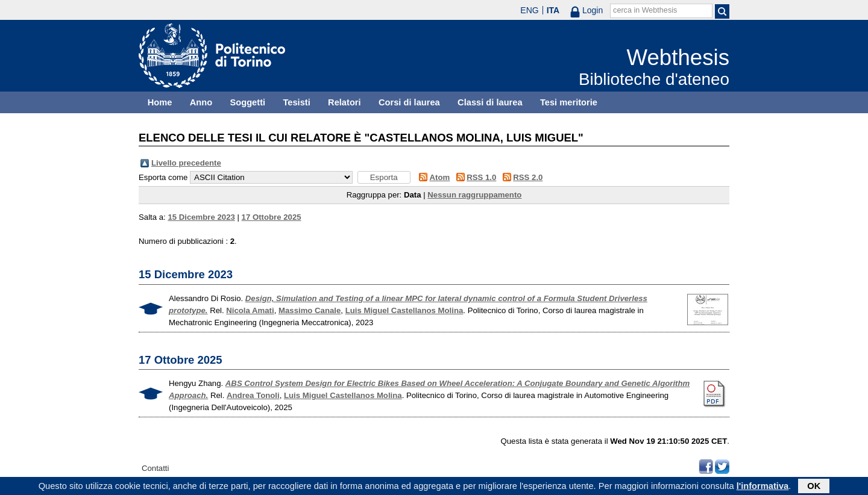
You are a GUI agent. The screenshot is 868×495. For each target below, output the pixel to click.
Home (160, 102)
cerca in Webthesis (645, 10)
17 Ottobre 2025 (272, 217)
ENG (529, 10)
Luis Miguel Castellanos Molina (404, 310)
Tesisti (296, 102)
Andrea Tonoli (253, 395)
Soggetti (247, 102)
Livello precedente (186, 163)
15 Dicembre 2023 (201, 217)
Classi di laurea (490, 102)
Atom (440, 177)
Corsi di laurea (409, 102)
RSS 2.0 (528, 177)
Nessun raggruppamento (474, 195)
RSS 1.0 (481, 177)
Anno (201, 102)
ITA (553, 10)
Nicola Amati (250, 310)
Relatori (344, 102)
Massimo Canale (310, 310)
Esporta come (163, 177)
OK (814, 487)
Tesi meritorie (569, 102)
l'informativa (763, 487)
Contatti (155, 468)
